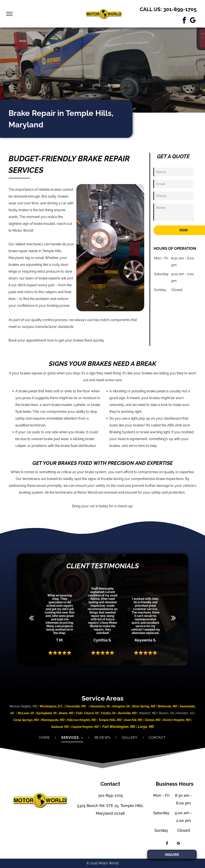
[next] (174, 618)
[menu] (9, 14)
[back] (31, 618)
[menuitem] (45, 738)
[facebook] (184, 21)
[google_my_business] (193, 21)
